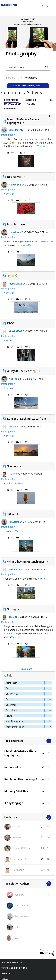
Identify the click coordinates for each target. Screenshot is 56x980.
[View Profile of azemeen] (17, 837)
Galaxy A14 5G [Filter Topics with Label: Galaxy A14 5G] (12, 694)
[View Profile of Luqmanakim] (22, 916)
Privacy (6, 974)
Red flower (14, 177)
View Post (42, 146)
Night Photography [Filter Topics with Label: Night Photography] (14, 721)
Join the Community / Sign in (28, 86)
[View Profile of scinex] (18, 927)
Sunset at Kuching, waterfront (27, 419)
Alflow (12, 427)
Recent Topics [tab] (11, 100)
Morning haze (16, 224)
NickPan (13, 379)
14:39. (11, 514)
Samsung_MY (16, 130)
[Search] (28, 67)
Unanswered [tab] (11, 108)
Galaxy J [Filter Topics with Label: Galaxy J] (9, 699)
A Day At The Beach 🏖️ (22, 371)
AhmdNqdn (15, 617)
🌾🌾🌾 (13, 276)
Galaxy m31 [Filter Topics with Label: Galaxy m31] (11, 705)
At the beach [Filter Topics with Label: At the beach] (11, 683)
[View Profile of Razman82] (18, 870)
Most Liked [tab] (30, 100)
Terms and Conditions (14, 968)
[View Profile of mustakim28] (19, 859)
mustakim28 (15, 284)
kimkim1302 (15, 331)
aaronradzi (14, 570)
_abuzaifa (14, 522)
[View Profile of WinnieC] (19, 895)
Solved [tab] (31, 104)
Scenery (12, 466)
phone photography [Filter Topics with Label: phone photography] (15, 727)
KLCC (11, 323)
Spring (11, 609)
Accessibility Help (12, 963)
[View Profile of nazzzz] (18, 938)
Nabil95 (13, 474)
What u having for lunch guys (26, 562)
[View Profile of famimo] (17, 827)
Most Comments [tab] (13, 104)
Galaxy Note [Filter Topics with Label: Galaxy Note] (11, 710)
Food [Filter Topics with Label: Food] (8, 688)
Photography (8, 135)
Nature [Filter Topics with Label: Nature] (9, 716)
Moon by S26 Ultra (16, 791)
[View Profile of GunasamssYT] (22, 906)
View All (28, 741)
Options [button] (47, 78)
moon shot (12, 767)
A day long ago (14, 803)
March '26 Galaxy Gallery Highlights (20, 753)
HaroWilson (15, 185)
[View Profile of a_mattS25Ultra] (21, 848)
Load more (27, 669)
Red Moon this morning (20, 779)
